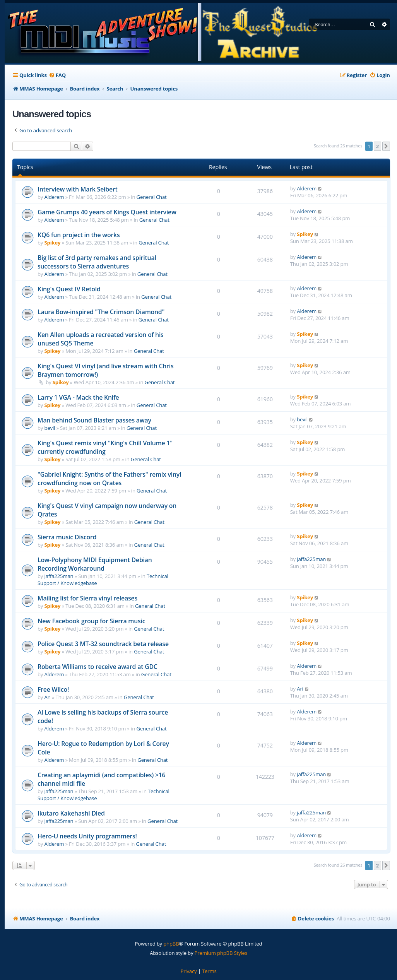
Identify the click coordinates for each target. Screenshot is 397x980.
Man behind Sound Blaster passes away (94, 420)
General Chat (152, 197)
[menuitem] (57, 75)
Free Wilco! (53, 689)
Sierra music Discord (67, 537)
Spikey (53, 243)
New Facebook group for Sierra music (91, 621)
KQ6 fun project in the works (79, 235)
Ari (48, 697)
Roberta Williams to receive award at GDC (98, 667)
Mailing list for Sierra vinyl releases (87, 598)
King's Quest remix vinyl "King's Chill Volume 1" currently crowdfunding (105, 447)
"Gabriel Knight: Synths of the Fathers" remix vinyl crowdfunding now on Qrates (109, 479)
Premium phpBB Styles (221, 953)
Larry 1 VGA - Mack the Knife (78, 397)
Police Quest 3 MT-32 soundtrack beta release (103, 644)
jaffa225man (59, 576)
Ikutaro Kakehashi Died (71, 813)
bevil (50, 428)
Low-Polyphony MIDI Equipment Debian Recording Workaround (95, 564)
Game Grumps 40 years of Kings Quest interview (107, 212)
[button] (386, 146)
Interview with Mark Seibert (78, 189)
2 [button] (377, 146)
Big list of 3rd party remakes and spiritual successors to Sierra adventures (97, 262)
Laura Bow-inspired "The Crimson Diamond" (101, 312)
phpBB (171, 944)
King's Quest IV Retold (69, 289)
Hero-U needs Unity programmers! (87, 836)
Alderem (54, 197)
